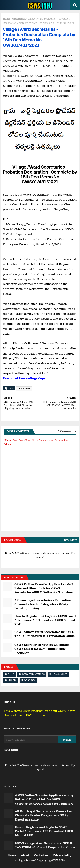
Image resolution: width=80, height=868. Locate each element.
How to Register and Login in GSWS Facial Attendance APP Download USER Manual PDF (45, 620)
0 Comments (67, 431)
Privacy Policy (62, 855)
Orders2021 (19, 19)
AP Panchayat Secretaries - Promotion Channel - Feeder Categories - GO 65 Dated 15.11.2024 (43, 604)
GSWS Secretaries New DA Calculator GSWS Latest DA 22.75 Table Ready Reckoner (42, 649)
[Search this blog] (31, 740)
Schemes (30, 680)
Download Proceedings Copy (24, 378)
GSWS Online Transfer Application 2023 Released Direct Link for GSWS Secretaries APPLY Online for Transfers (44, 588)
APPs (11, 674)
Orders (12, 680)
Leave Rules (60, 674)
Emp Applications (33, 674)
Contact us (41, 855)
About (25, 855)
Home (6, 19)
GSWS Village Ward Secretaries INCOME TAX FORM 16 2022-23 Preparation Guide (44, 634)
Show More (70, 540)
